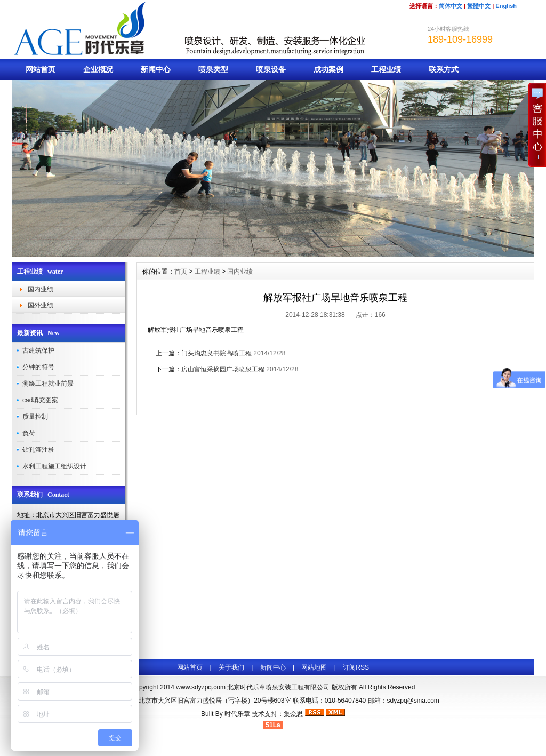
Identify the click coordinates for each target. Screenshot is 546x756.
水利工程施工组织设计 (54, 466)
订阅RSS (356, 667)
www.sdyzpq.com (201, 687)
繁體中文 (479, 6)
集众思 (293, 714)
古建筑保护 (38, 351)
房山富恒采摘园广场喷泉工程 (223, 369)
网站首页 (41, 69)
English (506, 6)
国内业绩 (41, 289)
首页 (181, 272)
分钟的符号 (38, 367)
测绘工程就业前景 (48, 384)
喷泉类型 (213, 69)
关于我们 (231, 667)
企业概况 (98, 69)
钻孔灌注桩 (38, 450)
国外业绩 (41, 305)
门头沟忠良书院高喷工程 (216, 353)
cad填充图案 (40, 400)
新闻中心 (156, 69)
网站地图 (314, 667)
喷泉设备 (271, 69)
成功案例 (328, 69)
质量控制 (35, 417)
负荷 (29, 433)
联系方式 (444, 69)
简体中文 (451, 6)
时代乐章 (237, 714)
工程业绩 (386, 69)
